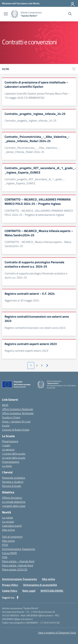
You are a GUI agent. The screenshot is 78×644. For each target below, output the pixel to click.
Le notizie (7, 517)
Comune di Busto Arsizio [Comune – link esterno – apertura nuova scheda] (16, 430)
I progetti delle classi (14, 506)
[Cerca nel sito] (70, 14)
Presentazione (10, 441)
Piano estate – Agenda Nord (18, 561)
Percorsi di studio (11, 486)
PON (5, 557)
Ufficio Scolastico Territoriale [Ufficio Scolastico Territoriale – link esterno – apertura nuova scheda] (18, 413)
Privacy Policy (10, 585)
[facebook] (18, 597)
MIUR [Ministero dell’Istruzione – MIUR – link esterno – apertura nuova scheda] (5, 405)
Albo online (8, 530)
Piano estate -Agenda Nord (18, 565)
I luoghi (6, 445)
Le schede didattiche (14, 502)
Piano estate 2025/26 (15, 569)
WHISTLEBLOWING (52, 591)
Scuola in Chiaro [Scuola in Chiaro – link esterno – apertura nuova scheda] (11, 417)
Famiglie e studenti (13, 482)
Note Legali (29, 591)
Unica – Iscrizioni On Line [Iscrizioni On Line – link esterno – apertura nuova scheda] (16, 421)
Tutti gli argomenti (12, 537)
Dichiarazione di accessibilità (40, 585)
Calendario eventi (12, 526)
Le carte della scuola (14, 458)
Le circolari (8, 522)
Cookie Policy (10, 591)
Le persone (8, 449)
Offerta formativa (12, 498)
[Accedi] (73, 3)
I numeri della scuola (14, 454)
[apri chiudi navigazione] (6, 14)
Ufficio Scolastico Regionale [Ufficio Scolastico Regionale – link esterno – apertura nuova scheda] (18, 409)
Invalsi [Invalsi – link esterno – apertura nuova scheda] (6, 426)
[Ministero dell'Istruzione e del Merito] (21, 3)
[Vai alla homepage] (15, 14)
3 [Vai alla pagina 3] (42, 365)
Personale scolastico (14, 478)
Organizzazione (11, 462)
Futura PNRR (9, 553)
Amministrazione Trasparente (19, 549)
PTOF (5, 545)
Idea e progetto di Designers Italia (57, 633)
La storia (7, 466)
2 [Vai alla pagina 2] (37, 365)
